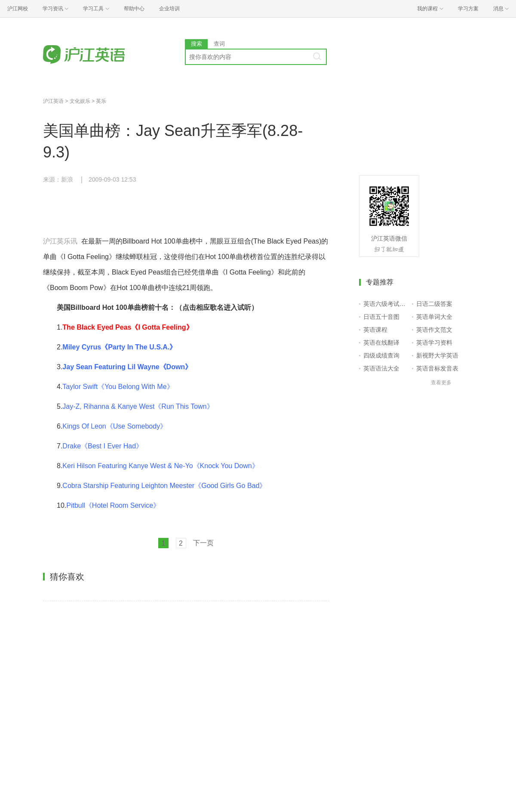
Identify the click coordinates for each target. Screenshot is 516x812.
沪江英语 (53, 101)
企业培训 (169, 9)
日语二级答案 (434, 304)
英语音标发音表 (437, 368)
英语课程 (375, 330)
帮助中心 (134, 9)
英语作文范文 (434, 330)
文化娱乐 (80, 101)
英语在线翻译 (381, 343)
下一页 (203, 543)
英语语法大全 (381, 368)
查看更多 (441, 383)
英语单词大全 (434, 317)
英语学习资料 (434, 343)
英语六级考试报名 (386, 304)
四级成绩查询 (381, 355)
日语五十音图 (381, 317)
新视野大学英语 (437, 355)
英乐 (101, 101)
